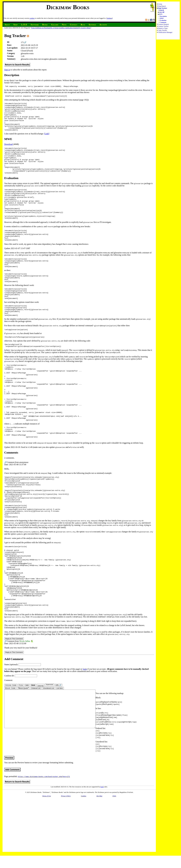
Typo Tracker (163, 30)
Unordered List (48, 754)
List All (162, 12)
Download (8, 151)
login (85, 734)
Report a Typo (163, 28)
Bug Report (162, 6)
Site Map (99, 862)
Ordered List (36, 754)
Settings (109, 18)
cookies (32, 18)
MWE (162, 18)
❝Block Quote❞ (23, 754)
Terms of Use (47, 862)
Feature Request (164, 24)
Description (163, 16)
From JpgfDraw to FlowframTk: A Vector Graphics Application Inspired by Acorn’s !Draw (61, 28)
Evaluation (163, 20)
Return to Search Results (17, 65)
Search (162, 10)
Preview (9, 823)
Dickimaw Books (68, 7)
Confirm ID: (21, 741)
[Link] (47, 140)
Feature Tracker (163, 26)
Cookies (84, 862)
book (102, 852)
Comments (163, 22)
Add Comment (12, 835)
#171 (161, 14)
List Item (60, 754)
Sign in (7, 70)
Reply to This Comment (14, 704)
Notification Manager (165, 32)
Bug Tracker (163, 8)
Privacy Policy (66, 862)
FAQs (160, 4)
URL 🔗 (59, 750)
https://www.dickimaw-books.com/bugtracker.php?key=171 (44, 842)
